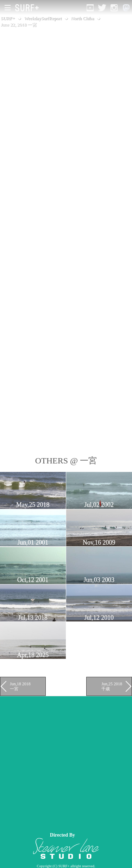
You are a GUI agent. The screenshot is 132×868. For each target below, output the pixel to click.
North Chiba (83, 18)
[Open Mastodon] (126, 8)
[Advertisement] (66, 762)
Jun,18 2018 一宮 (20, 686)
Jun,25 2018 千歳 (112, 686)
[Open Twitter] (102, 8)
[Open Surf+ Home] (29, 8)
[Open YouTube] (90, 8)
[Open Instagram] (114, 8)
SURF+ (8, 18)
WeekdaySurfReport (43, 18)
